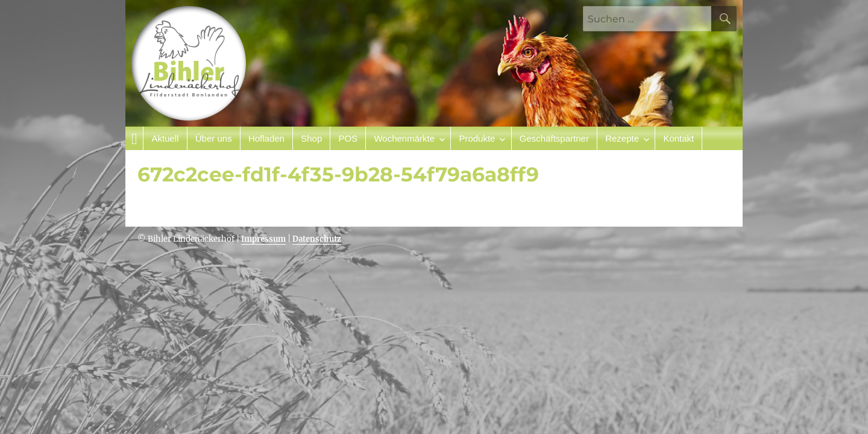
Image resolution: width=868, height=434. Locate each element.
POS (348, 138)
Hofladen (266, 138)
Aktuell (165, 138)
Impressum (263, 239)
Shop (311, 138)
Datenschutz (317, 239)
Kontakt (678, 138)
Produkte (477, 138)
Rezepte (622, 138)
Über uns (214, 138)
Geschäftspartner (554, 138)
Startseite (134, 138)
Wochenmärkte (404, 138)
